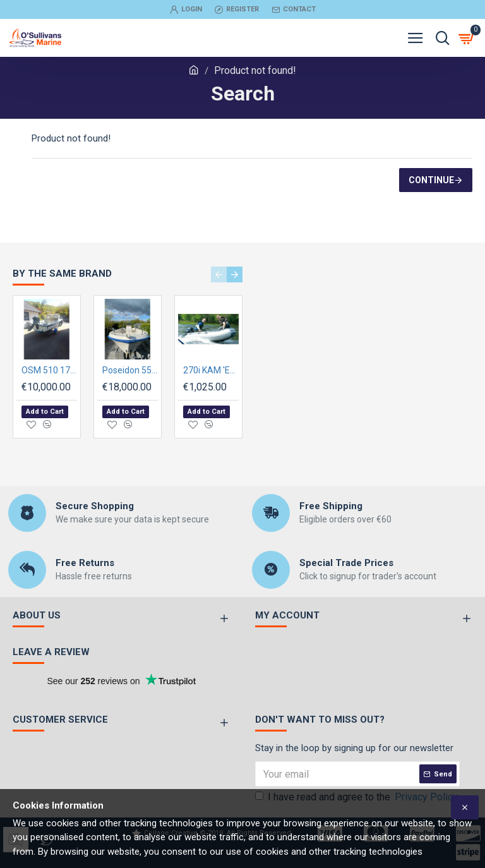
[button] (219, 274)
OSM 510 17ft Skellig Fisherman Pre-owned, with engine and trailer (49, 370)
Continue (431, 180)
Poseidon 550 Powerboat (130, 370)
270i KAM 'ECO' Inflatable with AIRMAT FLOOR (211, 370)
